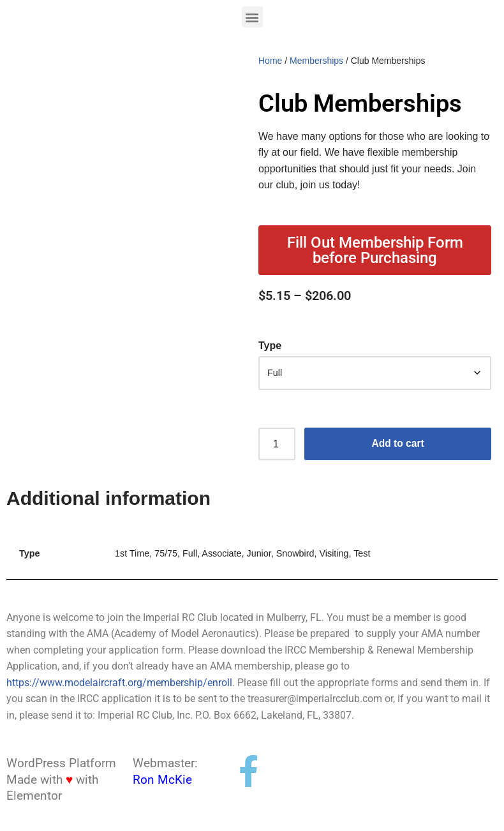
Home (270, 61)
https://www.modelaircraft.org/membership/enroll (119, 684)
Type (270, 346)
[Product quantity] (277, 445)
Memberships (316, 61)
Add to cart (397, 445)
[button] (252, 17)
